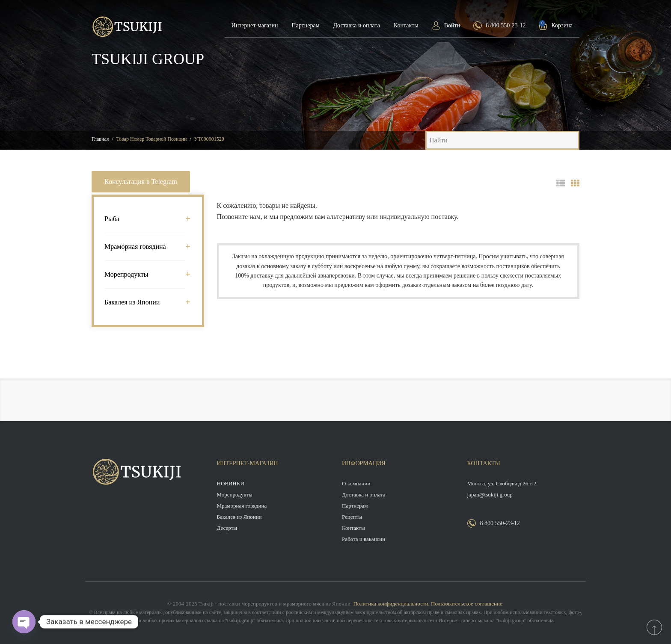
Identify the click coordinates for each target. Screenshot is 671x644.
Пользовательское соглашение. (467, 604)
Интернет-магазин (255, 25)
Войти (452, 25)
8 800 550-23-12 (506, 25)
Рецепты (352, 517)
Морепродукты (145, 274)
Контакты (406, 25)
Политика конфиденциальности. (391, 604)
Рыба (145, 219)
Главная (100, 139)
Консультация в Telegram (141, 182)
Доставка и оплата (357, 25)
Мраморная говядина (145, 247)
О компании (356, 483)
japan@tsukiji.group (490, 495)
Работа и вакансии (364, 539)
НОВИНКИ (231, 483)
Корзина (562, 25)
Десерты (227, 528)
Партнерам (305, 25)
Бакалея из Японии (145, 302)
